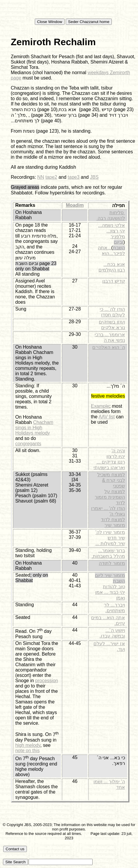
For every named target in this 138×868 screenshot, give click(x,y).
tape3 (74, 177)
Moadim (75, 205)
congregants (28, 444)
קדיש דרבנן (114, 281)
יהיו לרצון (116, 456)
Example (100, 406)
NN (41, 177)
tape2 (51, 177)
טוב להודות (114, 587)
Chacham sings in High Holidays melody (34, 428)
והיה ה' (118, 451)
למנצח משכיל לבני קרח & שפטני (111, 480)
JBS (94, 177)
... (100, 225)
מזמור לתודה (112, 563)
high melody (28, 745)
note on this (28, 751)
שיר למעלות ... (110, 543)
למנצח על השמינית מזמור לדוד (110, 497)
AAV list (107, 417)
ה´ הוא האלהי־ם (109, 347)
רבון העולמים (112, 270)
